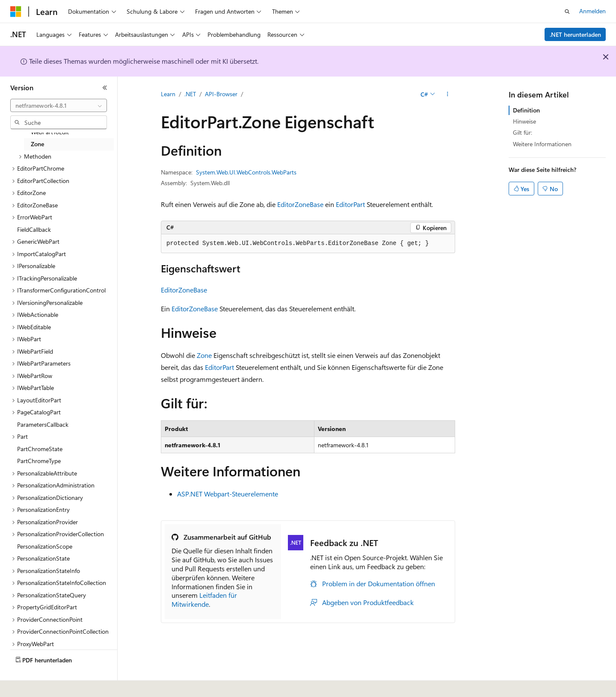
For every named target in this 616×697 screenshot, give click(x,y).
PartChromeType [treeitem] (39, 461)
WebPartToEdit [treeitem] (50, 132)
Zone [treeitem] (37, 144)
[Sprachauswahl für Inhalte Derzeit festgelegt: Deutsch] (30, 685)
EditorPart (350, 204)
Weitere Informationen (542, 144)
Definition (526, 110)
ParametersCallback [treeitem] (43, 424)
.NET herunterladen (575, 34)
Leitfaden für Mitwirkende (204, 600)
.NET (190, 94)
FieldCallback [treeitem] (34, 229)
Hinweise (524, 121)
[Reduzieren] (105, 88)
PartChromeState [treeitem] (40, 449)
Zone (204, 355)
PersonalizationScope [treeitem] (45, 546)
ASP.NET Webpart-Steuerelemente (228, 494)
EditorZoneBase (300, 204)
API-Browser (221, 94)
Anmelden (592, 11)
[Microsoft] (16, 12)
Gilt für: (523, 132)
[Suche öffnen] (567, 12)
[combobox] (59, 106)
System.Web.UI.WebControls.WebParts (246, 172)
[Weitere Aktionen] (448, 95)
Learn (168, 94)
